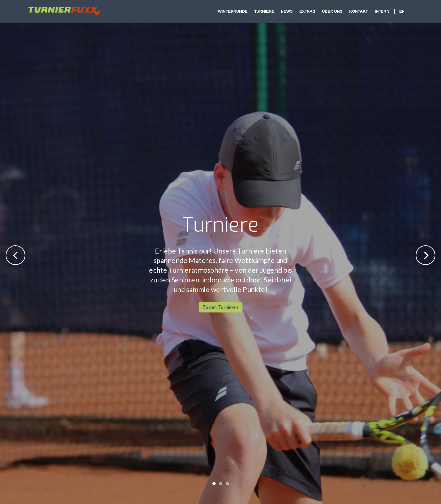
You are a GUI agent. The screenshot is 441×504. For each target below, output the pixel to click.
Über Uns (332, 11)
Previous (15, 255)
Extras (307, 11)
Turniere (264, 11)
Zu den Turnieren (221, 173)
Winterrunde (233, 11)
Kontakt (358, 11)
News (287, 11)
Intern (382, 11)
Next (426, 255)
